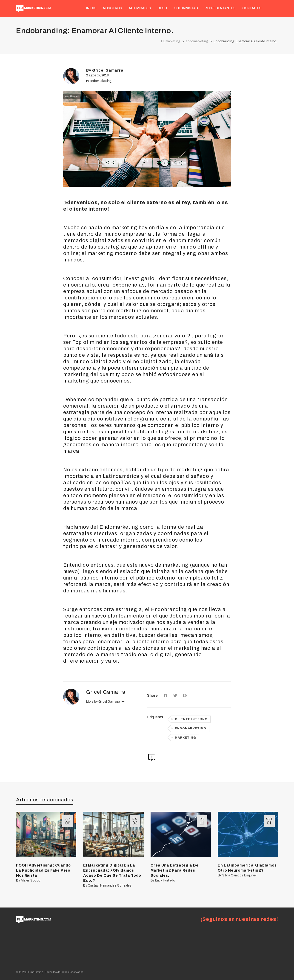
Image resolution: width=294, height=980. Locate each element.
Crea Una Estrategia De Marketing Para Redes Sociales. (175, 870)
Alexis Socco (31, 880)
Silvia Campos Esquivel (239, 875)
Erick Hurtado (165, 880)
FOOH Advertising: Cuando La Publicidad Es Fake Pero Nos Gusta (43, 870)
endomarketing (101, 81)
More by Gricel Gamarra (105, 702)
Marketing (186, 738)
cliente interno (191, 719)
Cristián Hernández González (110, 886)
